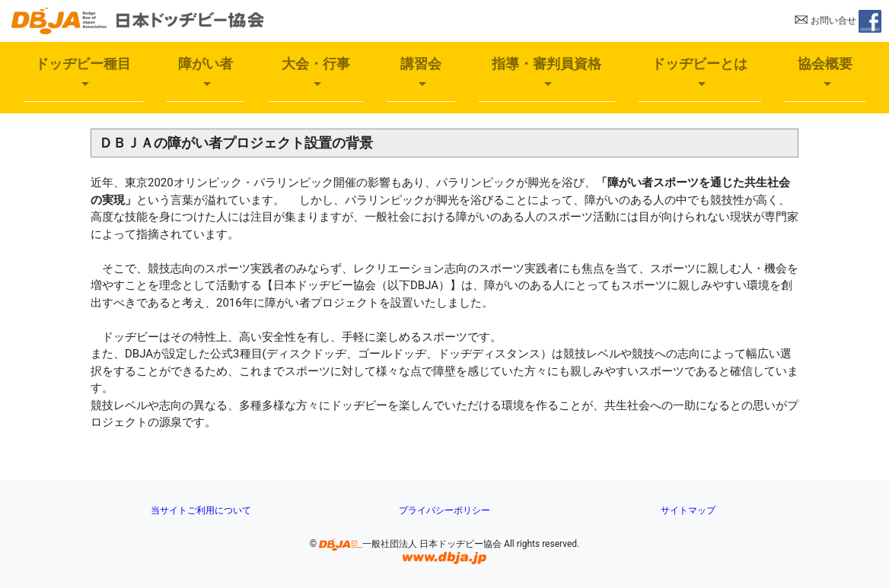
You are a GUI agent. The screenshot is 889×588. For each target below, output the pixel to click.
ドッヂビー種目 (83, 64)
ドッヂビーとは (699, 64)
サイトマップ (688, 510)
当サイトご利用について (201, 510)
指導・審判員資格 (546, 64)
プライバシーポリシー (444, 510)
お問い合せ (825, 21)
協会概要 (825, 64)
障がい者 (206, 64)
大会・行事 (316, 64)
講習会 (421, 64)
